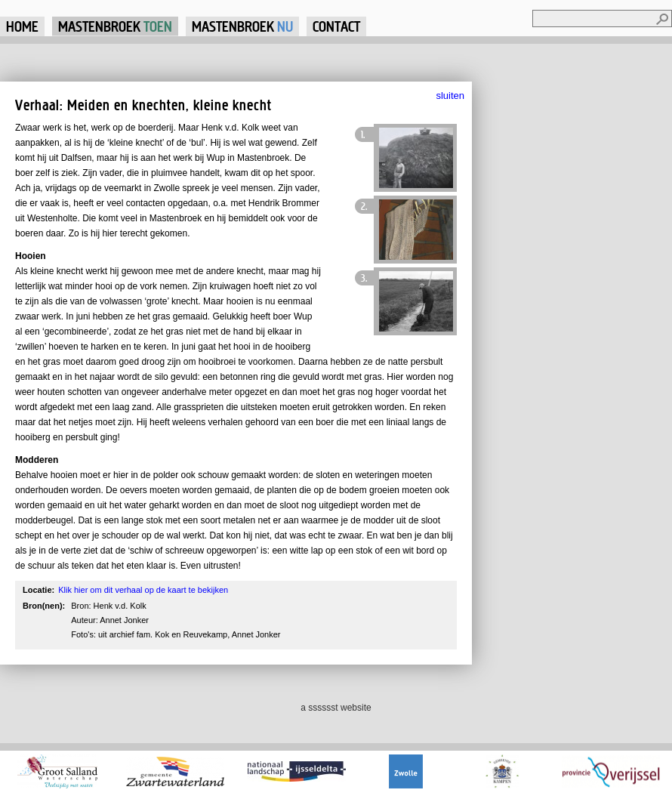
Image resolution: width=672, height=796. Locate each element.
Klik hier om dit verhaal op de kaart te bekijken (143, 590)
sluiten (450, 96)
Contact (336, 26)
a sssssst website (336, 708)
